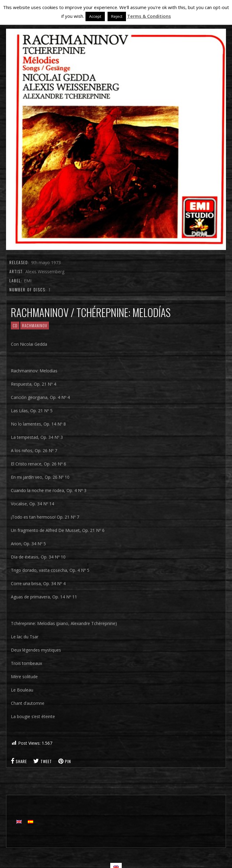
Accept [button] (95, 16)
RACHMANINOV (35, 325)
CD (15, 325)
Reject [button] (117, 16)
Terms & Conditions (149, 16)
